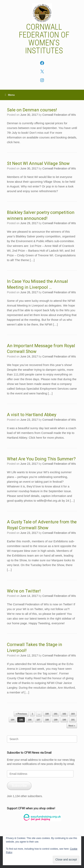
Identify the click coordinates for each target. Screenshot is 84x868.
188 (47, 720)
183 (73, 714)
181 (56, 714)
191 (73, 720)
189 (56, 720)
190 (64, 720)
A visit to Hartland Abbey (32, 415)
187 (38, 720)
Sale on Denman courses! (32, 110)
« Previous (21, 714)
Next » (72, 726)
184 (13, 720)
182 (64, 714)
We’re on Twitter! (24, 591)
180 (47, 714)
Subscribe (19, 786)
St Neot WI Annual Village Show (38, 163)
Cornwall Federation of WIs (59, 115)
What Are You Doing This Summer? (41, 459)
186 (30, 720)
